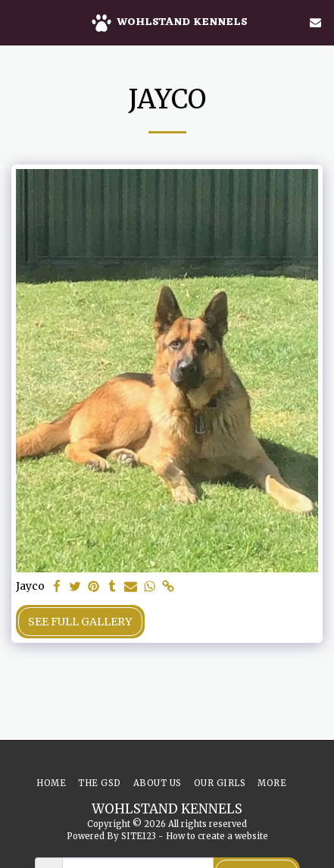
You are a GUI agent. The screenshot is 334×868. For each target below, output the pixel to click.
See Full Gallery (80, 622)
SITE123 (139, 836)
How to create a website (217, 836)
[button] (17, 22)
